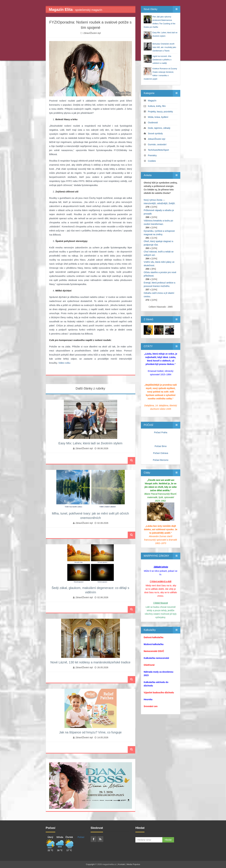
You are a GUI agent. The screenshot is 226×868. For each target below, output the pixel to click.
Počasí (81, 837)
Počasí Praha (161, 432)
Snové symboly (155, 133)
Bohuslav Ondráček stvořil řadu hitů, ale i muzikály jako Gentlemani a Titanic (164, 47)
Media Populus (133, 864)
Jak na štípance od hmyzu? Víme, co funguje (90, 732)
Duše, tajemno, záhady (159, 128)
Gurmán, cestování (157, 144)
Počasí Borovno (161, 460)
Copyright (90, 864)
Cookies (152, 161)
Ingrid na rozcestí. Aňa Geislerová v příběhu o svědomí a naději (162, 60)
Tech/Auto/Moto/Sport (158, 150)
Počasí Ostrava (161, 453)
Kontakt (121, 864)
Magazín (152, 101)
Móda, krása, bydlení (158, 117)
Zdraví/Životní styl (92, 33)
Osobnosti (153, 123)
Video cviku (64, 363)
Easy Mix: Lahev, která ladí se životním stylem (90, 443)
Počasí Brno (161, 446)
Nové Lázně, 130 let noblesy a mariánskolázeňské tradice (90, 662)
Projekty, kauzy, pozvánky (160, 112)
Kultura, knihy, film (157, 106)
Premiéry (152, 155)
